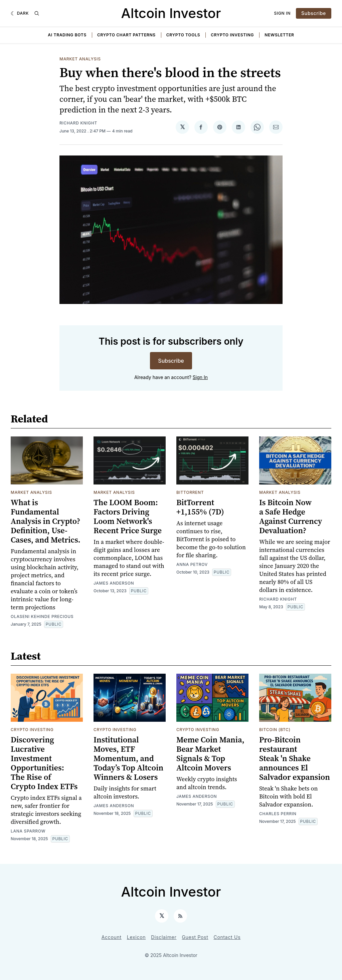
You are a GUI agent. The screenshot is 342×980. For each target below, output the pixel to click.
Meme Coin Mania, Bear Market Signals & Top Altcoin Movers (210, 754)
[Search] (37, 13)
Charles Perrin (278, 814)
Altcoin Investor (171, 13)
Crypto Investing (232, 35)
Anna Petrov (192, 564)
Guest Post (195, 937)
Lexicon (136, 937)
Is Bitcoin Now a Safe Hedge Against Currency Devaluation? (291, 516)
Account (112, 937)
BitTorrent (190, 492)
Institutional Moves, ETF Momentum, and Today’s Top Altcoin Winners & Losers (128, 758)
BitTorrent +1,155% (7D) (200, 507)
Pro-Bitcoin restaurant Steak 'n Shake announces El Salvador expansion (295, 758)
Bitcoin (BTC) (275, 730)
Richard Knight (78, 123)
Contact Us (227, 937)
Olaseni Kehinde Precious (42, 616)
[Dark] (20, 13)
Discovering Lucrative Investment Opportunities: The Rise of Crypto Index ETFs (44, 763)
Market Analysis (80, 59)
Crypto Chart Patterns (126, 35)
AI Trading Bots (67, 35)
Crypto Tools (183, 35)
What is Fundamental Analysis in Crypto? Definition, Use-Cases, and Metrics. (46, 521)
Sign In (283, 13)
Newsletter (279, 35)
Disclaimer (164, 937)
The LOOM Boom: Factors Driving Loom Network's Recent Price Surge (128, 516)
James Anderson (114, 583)
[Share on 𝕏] (182, 127)
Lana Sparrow (28, 831)
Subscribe (314, 13)
